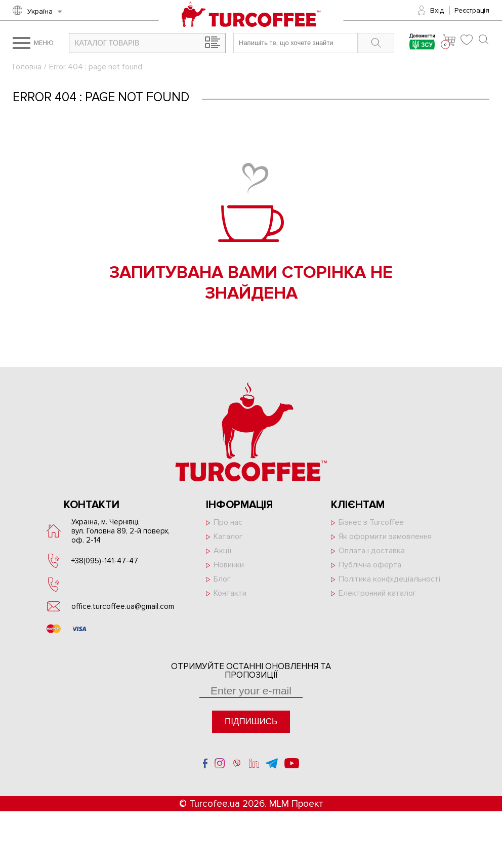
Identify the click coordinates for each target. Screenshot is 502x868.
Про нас (228, 522)
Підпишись (251, 721)
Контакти (230, 593)
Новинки (229, 565)
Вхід (437, 10)
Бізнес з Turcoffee (371, 522)
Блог (222, 579)
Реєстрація (472, 10)
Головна (27, 67)
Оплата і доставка (372, 551)
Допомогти (422, 43)
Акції (222, 551)
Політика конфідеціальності (389, 579)
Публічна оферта (370, 565)
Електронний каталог (378, 593)
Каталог (228, 536)
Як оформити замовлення (385, 536)
